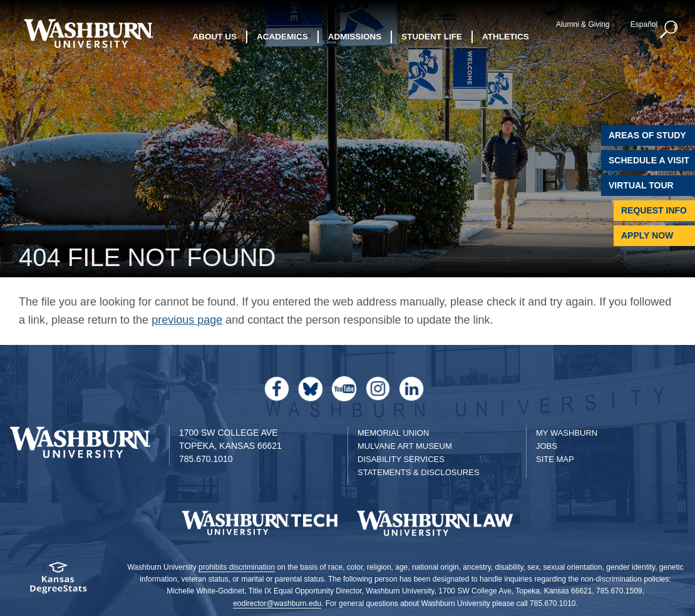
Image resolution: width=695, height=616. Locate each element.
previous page (187, 320)
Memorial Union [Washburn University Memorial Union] (393, 433)
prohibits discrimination (237, 567)
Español (641, 24)
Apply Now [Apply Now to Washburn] (647, 235)
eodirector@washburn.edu (277, 603)
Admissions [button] (355, 36)
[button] (667, 30)
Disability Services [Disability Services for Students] (401, 459)
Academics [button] (282, 36)
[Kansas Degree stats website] (58, 582)
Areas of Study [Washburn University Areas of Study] (647, 135)
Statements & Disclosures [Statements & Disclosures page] (419, 472)
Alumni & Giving (581, 24)
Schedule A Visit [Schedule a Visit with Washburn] (649, 160)
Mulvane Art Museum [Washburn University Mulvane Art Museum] (405, 446)
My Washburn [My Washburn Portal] (567, 433)
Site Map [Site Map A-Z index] (555, 459)
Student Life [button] (432, 36)
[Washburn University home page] (89, 33)
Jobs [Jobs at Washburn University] (547, 446)
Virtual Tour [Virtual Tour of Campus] (641, 185)
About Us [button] (215, 36)
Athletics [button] (506, 36)
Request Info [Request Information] (654, 210)
